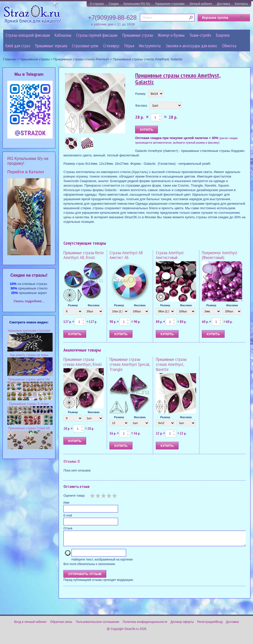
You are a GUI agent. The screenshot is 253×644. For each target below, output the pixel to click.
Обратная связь (61, 625)
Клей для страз (18, 46)
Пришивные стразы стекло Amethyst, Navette (171, 364)
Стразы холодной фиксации (28, 35)
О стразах (97, 4)
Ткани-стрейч (200, 35)
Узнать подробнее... (29, 301)
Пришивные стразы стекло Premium (81, 59)
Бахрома (223, 35)
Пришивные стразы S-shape (29, 404)
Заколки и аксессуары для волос (191, 46)
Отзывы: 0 (71, 461)
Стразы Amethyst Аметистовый (170, 255)
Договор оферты (182, 625)
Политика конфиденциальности (145, 625)
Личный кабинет (201, 4)
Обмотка (229, 46)
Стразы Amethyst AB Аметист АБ (126, 255)
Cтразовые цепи (85, 46)
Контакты (241, 4)
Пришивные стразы (138, 35)
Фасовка (141, 106)
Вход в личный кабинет (30, 625)
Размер (140, 94)
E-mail (68, 516)
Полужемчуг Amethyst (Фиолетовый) (220, 255)
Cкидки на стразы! (29, 275)
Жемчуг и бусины (171, 35)
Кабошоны (63, 35)
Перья (129, 46)
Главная (10, 59)
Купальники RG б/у (137, 4)
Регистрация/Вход (210, 625)
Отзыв (68, 528)
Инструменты (150, 46)
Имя (66, 503)
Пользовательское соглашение (98, 625)
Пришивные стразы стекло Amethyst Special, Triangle (130, 364)
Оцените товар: (74, 496)
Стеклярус (111, 46)
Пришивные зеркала (51, 46)
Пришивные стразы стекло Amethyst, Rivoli (83, 362)
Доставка (224, 4)
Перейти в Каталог (26, 172)
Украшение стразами (170, 4)
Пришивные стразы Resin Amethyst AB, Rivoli (84, 255)
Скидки (114, 4)
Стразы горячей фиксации (97, 35)
